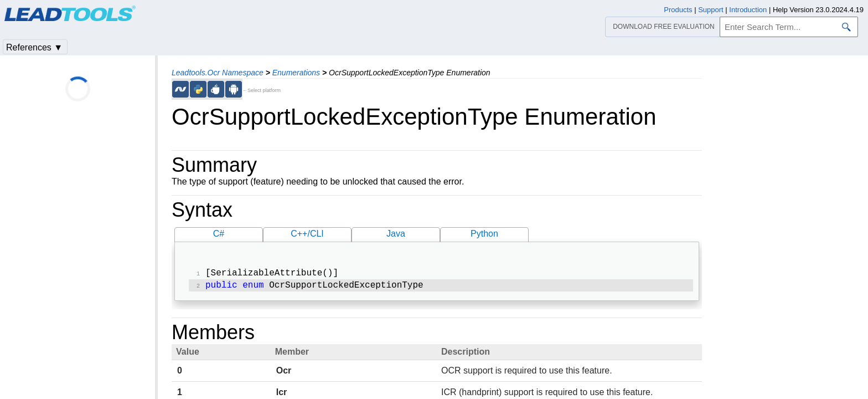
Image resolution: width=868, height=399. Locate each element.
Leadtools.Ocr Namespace (218, 73)
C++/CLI (307, 234)
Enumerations (296, 73)
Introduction (748, 10)
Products (678, 10)
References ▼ (34, 47)
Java (396, 234)
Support (711, 10)
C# (219, 234)
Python (484, 234)
